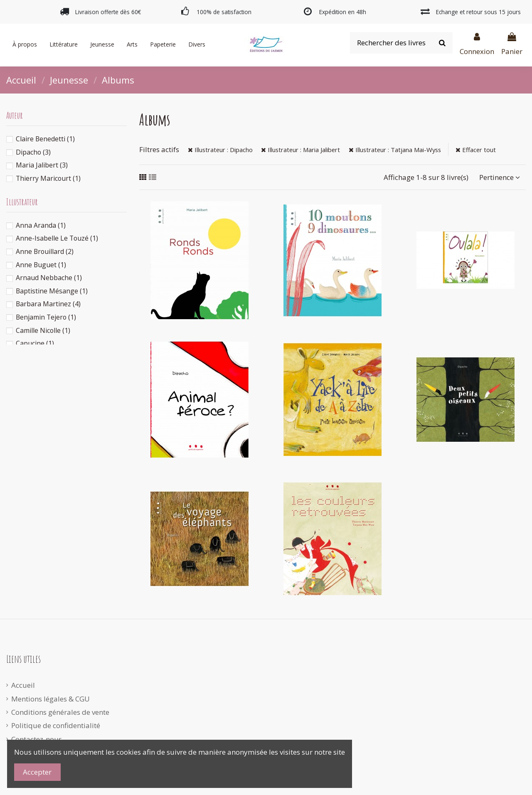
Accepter (37, 772)
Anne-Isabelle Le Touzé (57, 238)
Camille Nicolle (43, 330)
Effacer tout (476, 150)
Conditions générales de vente (60, 712)
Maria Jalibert (42, 165)
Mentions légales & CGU (50, 699)
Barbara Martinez (48, 304)
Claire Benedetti (45, 139)
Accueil (23, 685)
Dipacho (33, 152)
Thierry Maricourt (48, 178)
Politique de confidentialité (56, 725)
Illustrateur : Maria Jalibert (300, 150)
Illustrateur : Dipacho (220, 150)
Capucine (35, 343)
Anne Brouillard (45, 251)
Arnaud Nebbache (49, 278)
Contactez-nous (37, 739)
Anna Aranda (41, 225)
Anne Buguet (41, 265)
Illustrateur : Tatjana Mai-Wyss (395, 150)
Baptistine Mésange (52, 291)
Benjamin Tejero (46, 317)
